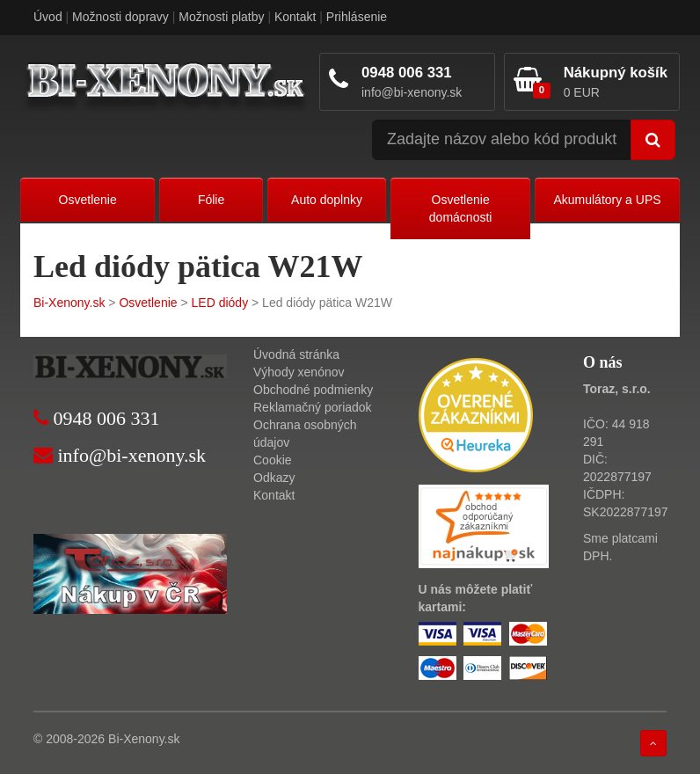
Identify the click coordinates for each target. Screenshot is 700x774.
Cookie (273, 460)
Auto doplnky (327, 200)
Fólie (211, 200)
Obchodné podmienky (313, 390)
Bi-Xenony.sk (69, 303)
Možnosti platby (221, 17)
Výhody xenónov (299, 372)
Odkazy (274, 478)
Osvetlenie (88, 200)
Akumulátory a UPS (607, 200)
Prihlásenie (357, 17)
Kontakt (295, 17)
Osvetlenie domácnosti (461, 208)
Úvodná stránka (296, 354)
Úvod (48, 17)
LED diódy (220, 303)
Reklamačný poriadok (313, 407)
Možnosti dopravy (120, 17)
